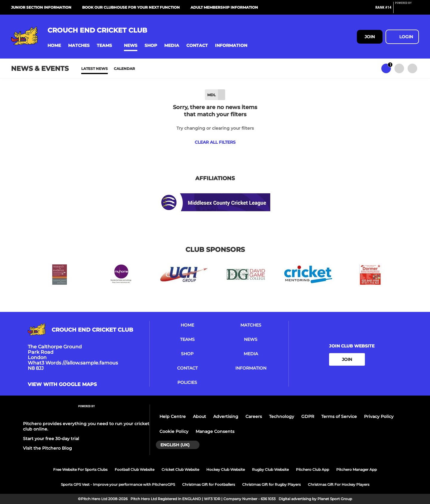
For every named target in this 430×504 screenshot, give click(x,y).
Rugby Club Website (270, 469)
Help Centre (173, 416)
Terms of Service (339, 416)
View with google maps (62, 384)
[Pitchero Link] (407, 10)
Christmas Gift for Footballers (209, 484)
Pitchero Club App (312, 469)
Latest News (95, 69)
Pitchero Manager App (357, 469)
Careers (254, 416)
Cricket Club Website (180, 469)
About (199, 416)
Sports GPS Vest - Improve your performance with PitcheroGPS (118, 484)
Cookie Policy (174, 431)
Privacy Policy (379, 416)
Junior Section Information (41, 7)
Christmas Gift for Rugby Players (271, 484)
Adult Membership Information (224, 7)
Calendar (124, 69)
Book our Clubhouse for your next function (131, 7)
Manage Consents (215, 431)
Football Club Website (135, 469)
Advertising (226, 416)
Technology (282, 416)
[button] (54, 46)
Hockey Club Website (226, 469)
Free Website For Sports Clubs (80, 469)
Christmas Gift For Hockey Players (339, 484)
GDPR (308, 416)
